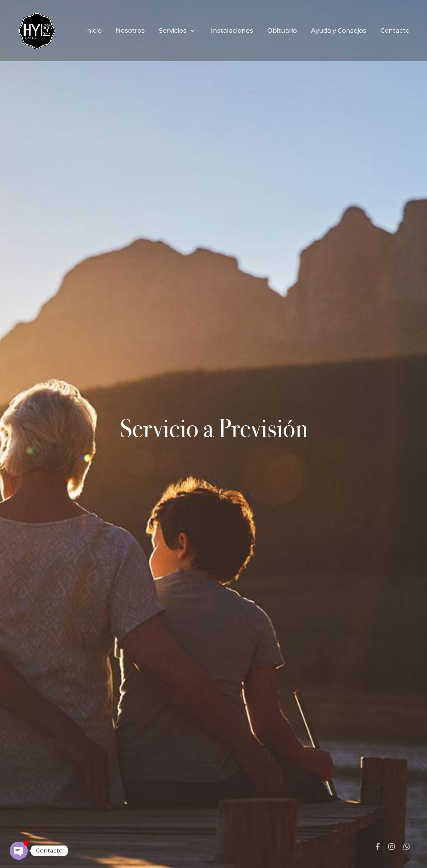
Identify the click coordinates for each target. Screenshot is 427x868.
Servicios (178, 30)
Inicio (93, 30)
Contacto (395, 30)
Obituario (282, 30)
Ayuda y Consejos (339, 30)
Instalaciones (232, 30)
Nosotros (130, 30)
